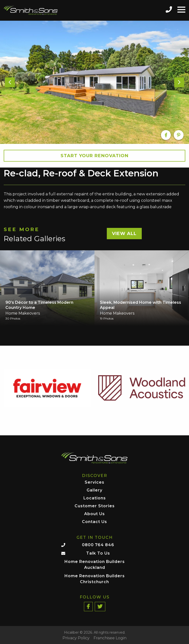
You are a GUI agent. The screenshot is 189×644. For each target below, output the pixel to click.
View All (124, 234)
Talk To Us (98, 553)
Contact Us (94, 522)
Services (94, 483)
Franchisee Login (110, 638)
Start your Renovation (94, 156)
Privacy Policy (76, 638)
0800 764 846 (98, 545)
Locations (95, 498)
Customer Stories (95, 506)
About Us (94, 514)
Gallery (94, 490)
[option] (94, 82)
